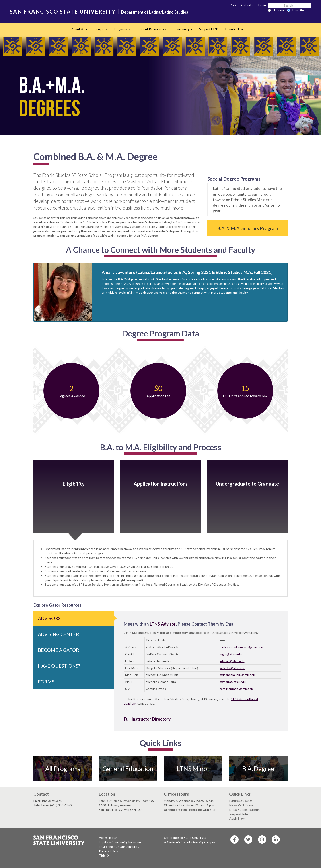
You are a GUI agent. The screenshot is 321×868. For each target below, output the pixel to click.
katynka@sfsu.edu (232, 668)
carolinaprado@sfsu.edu (236, 689)
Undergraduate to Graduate (247, 484)
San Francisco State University (185, 838)
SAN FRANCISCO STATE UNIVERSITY (63, 11)
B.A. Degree (258, 769)
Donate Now (234, 29)
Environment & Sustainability (119, 847)
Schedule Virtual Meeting (183, 810)
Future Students (241, 801)
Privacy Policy (108, 851)
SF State (276, 10)
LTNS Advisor (163, 624)
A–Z (234, 5)
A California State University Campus (190, 842)
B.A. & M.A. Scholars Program (248, 228)
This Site (296, 10)
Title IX (104, 855)
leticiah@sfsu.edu (232, 661)
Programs (123, 30)
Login (262, 5)
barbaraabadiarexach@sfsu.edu (241, 647)
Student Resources (153, 30)
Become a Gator (59, 650)
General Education (128, 769)
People (102, 30)
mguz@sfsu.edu (231, 654)
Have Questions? (59, 666)
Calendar (247, 5)
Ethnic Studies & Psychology (119, 801)
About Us (81, 30)
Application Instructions (161, 484)
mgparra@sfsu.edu (233, 682)
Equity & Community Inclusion (120, 842)
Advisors (49, 618)
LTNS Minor (193, 769)
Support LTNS (209, 29)
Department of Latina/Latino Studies (155, 12)
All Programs (63, 769)
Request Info (239, 814)
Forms (46, 682)
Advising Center (59, 634)
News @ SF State (241, 805)
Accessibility (108, 838)
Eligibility (74, 484)
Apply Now (237, 818)
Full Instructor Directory (147, 719)
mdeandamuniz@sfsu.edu (237, 675)
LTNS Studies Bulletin (245, 810)
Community (185, 30)
